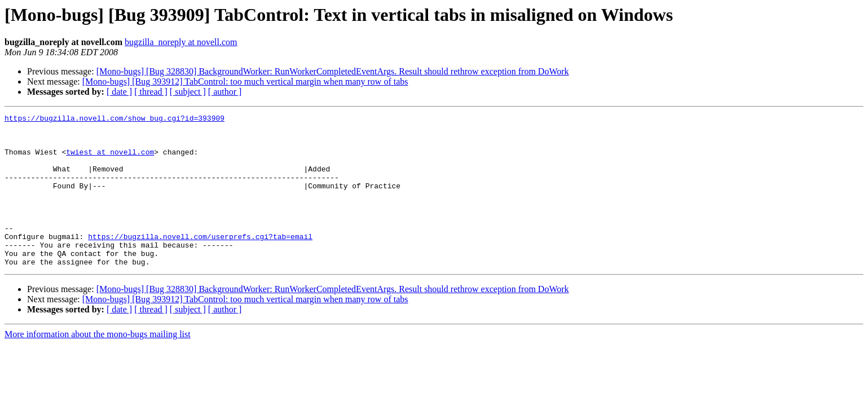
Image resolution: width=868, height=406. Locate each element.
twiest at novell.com (110, 160)
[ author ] (225, 92)
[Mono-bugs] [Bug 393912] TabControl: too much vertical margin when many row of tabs (245, 81)
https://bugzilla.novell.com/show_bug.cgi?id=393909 (114, 120)
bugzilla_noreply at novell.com (181, 42)
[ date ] (119, 92)
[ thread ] (151, 92)
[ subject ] (188, 92)
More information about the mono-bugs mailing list (98, 365)
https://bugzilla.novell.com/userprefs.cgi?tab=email (200, 262)
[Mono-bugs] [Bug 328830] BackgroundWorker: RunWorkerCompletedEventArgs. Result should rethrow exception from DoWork (333, 71)
